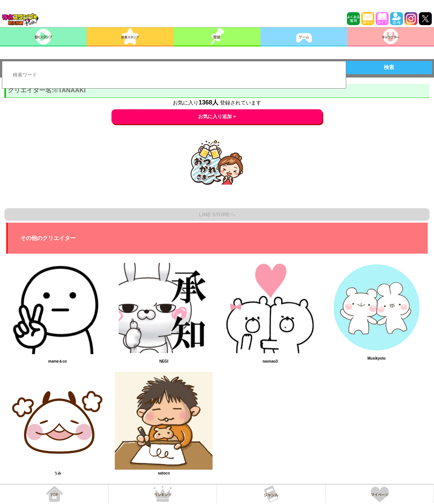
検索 (389, 67)
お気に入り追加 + (217, 116)
